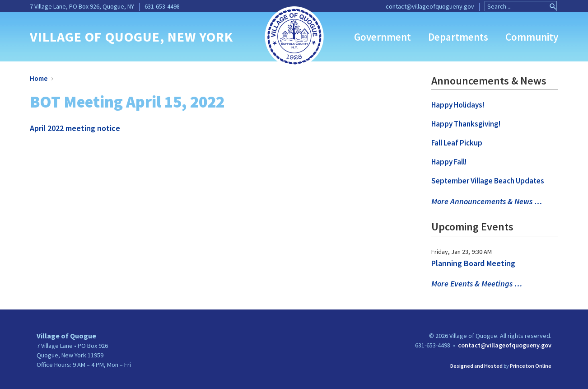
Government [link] (383, 37)
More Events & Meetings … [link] (477, 284)
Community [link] (532, 37)
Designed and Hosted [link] (476, 366)
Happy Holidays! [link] (458, 105)
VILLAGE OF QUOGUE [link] (95, 37)
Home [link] (39, 78)
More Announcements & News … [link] (487, 201)
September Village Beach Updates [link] (488, 181)
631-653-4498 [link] (162, 6)
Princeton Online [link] (531, 366)
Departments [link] (458, 37)
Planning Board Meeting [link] (473, 263)
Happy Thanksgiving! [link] (466, 124)
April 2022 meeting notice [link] (75, 128)
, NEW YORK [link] (196, 37)
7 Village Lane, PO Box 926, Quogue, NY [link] (82, 6)
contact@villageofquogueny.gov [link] (430, 6)
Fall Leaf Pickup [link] (457, 143)
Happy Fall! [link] (449, 162)
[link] (294, 35)
